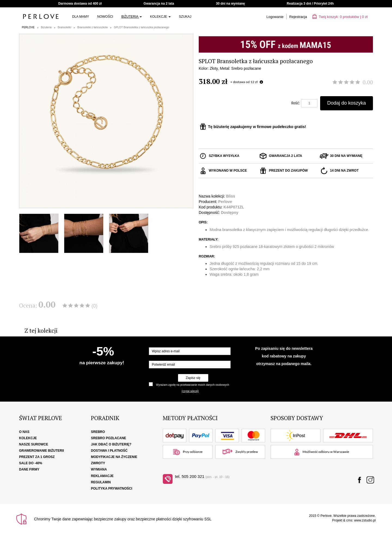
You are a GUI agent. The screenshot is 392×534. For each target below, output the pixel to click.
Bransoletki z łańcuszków (93, 27)
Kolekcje (160, 17)
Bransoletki (64, 27)
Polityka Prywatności (112, 489)
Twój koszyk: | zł (340, 17)
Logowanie (275, 17)
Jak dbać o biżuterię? (111, 444)
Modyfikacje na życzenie (114, 457)
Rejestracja (298, 17)
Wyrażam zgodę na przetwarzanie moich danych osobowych (192, 385)
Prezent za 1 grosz (37, 457)
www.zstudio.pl (365, 520)
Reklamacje (102, 476)
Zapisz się (193, 378)
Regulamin (101, 482)
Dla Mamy (81, 17)
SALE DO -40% (31, 463)
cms (349, 520)
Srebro (98, 432)
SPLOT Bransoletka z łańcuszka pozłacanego (141, 27)
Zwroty (98, 463)
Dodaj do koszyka (347, 103)
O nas (24, 432)
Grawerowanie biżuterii (42, 451)
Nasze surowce (34, 444)
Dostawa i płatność (109, 451)
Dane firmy (29, 469)
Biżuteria (132, 17)
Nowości (105, 17)
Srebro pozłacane (108, 438)
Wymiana (99, 469)
